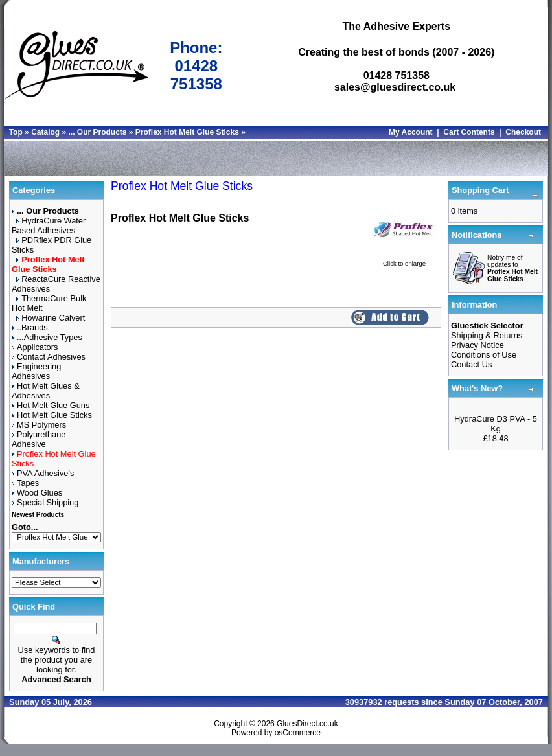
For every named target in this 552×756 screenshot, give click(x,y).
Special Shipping (45, 502)
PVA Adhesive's (43, 473)
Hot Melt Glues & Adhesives (46, 391)
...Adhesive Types (47, 337)
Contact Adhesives (49, 357)
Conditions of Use (484, 355)
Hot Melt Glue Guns (51, 405)
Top (16, 132)
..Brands (30, 327)
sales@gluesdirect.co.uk (395, 87)
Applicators (35, 347)
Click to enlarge (404, 260)
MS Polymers (39, 425)
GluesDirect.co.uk (307, 724)
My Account (411, 132)
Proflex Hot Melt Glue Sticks (187, 132)
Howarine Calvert (51, 318)
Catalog (45, 132)
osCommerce (298, 733)
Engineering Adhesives (36, 371)
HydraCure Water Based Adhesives (49, 225)
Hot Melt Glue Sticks (52, 415)
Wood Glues (37, 493)
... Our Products (97, 132)
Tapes (25, 483)
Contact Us (471, 364)
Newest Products (38, 515)
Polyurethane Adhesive (39, 439)
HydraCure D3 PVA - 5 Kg (496, 424)
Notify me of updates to (512, 268)
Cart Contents (469, 132)
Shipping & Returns (487, 335)
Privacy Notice (477, 345)
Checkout (523, 132)
